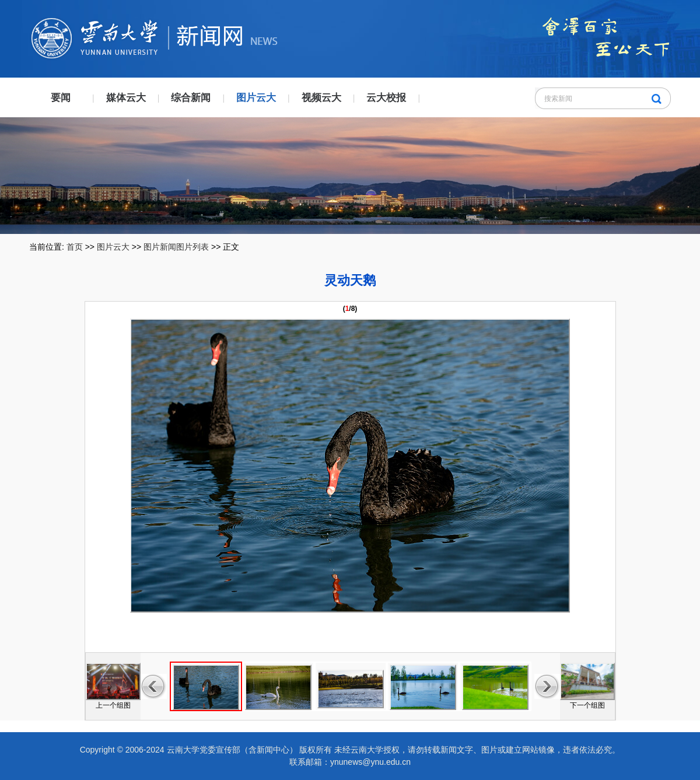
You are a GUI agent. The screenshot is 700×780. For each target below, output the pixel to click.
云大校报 (386, 98)
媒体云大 (126, 98)
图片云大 (256, 98)
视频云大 (321, 98)
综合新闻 (191, 98)
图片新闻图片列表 (176, 247)
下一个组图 (587, 705)
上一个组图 (113, 705)
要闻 (61, 98)
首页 (75, 247)
